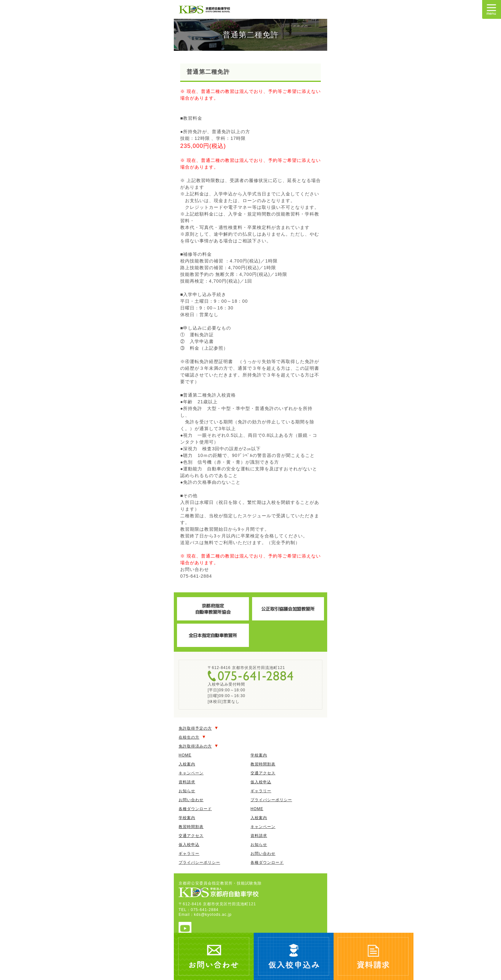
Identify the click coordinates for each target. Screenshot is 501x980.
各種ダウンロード (195, 809)
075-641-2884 (250, 676)
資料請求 (187, 782)
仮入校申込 (261, 782)
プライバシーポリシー (271, 800)
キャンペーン (191, 773)
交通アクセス (263, 773)
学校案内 (259, 755)
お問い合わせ (191, 800)
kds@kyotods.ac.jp (213, 915)
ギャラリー (261, 791)
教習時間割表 (263, 764)
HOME (185, 755)
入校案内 (187, 764)
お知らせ (187, 791)
